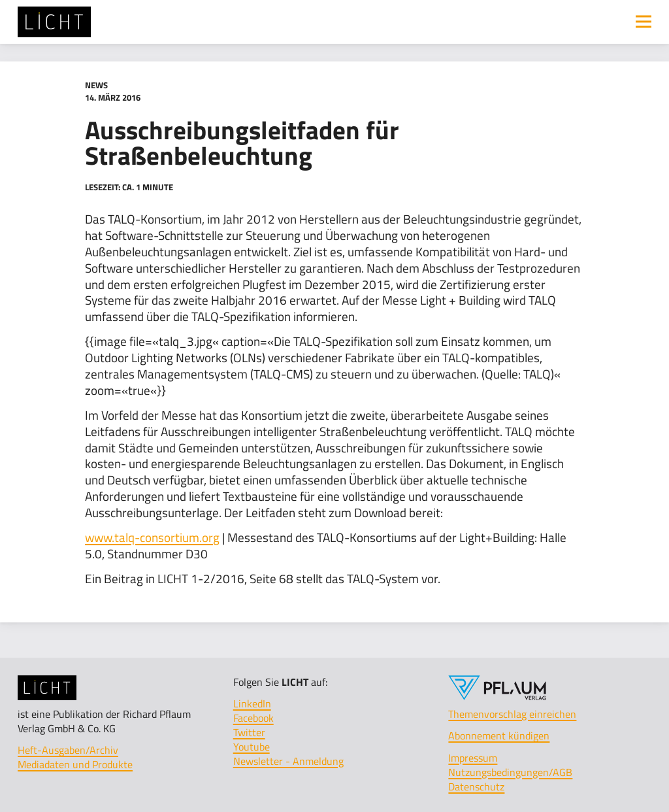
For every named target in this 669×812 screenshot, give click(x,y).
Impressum (473, 758)
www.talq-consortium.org (152, 537)
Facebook (253, 718)
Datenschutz (476, 787)
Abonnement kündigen (499, 736)
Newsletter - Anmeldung (288, 761)
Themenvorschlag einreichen (512, 714)
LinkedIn (252, 703)
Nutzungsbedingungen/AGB (510, 772)
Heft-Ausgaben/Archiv (68, 750)
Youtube (252, 747)
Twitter (249, 732)
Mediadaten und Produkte (75, 764)
